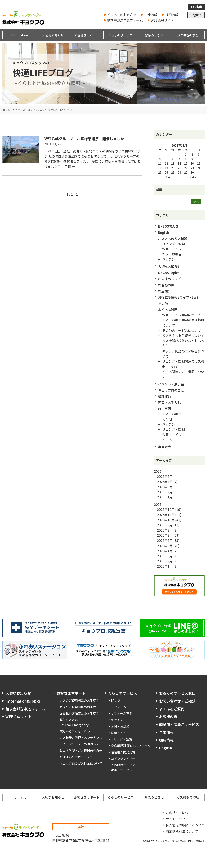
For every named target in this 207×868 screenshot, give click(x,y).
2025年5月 (165, 546)
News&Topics (169, 273)
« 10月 (166, 177)
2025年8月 (165, 530)
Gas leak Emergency (74, 725)
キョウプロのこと (171, 390)
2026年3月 (165, 487)
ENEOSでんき (168, 226)
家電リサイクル (122, 770)
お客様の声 (166, 285)
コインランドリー (123, 759)
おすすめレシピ (169, 279)
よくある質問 (168, 310)
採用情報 (172, 15)
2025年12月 (166, 509)
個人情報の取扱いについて (185, 825)
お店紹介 (165, 291)
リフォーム (119, 707)
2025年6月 (165, 540)
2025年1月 (165, 566)
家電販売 (165, 447)
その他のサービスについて (182, 330)
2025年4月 (165, 551)
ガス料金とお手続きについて (183, 335)
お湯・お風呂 (172, 254)
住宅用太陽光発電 (123, 752)
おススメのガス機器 (173, 239)
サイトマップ (175, 819)
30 (192, 172)
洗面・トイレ (172, 249)
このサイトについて (180, 813)
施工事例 (165, 409)
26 (166, 172)
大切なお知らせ (169, 266)
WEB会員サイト (162, 20)
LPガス (116, 700)
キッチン (169, 259)
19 (166, 168)
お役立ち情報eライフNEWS (178, 297)
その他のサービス (123, 765)
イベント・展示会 (171, 384)
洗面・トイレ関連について (182, 315)
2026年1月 (165, 497)
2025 (158, 504)
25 (160, 172)
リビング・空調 (173, 244)
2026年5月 (165, 476)
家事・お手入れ (169, 402)
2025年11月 (166, 515)
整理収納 (165, 396)
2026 (158, 471)
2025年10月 (166, 520)
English (196, 15)
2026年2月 (165, 492)
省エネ (167, 440)
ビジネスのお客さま (122, 15)
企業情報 (151, 15)
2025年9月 (165, 525)
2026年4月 (165, 482)
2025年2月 (165, 561)
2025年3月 (165, 556)
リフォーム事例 (122, 713)
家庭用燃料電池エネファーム (131, 746)
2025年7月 (165, 535)
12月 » (192, 177)
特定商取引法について (182, 831)
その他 (163, 304)
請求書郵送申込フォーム (125, 20)
